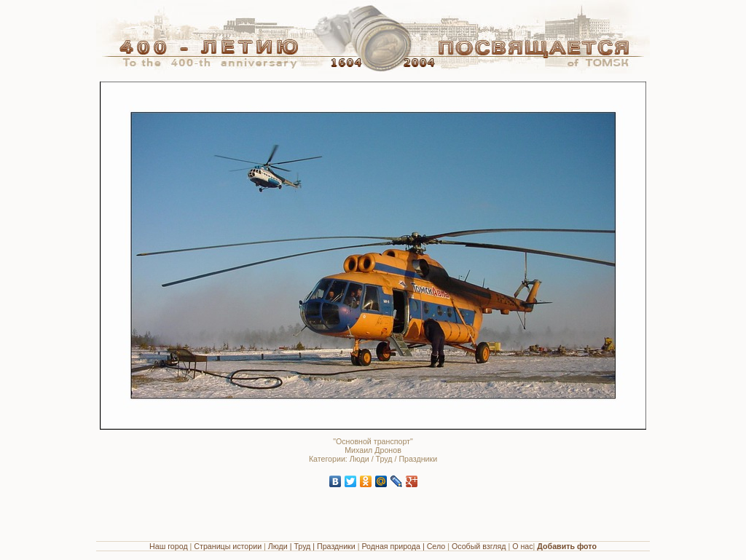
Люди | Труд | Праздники (312, 546)
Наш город (169, 546)
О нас (522, 546)
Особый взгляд (479, 546)
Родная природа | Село (403, 546)
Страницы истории (228, 546)
